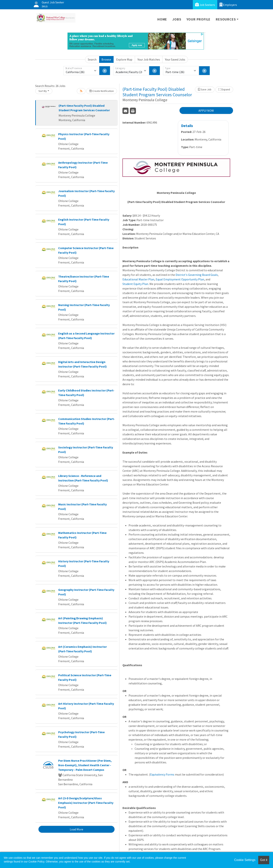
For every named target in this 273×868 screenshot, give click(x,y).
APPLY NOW (206, 110)
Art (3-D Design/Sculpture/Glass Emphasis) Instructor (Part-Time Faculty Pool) (86, 803)
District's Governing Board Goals (197, 275)
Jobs (177, 19)
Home (162, 19)
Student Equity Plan (135, 284)
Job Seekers (205, 5)
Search (92, 59)
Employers (228, 5)
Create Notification (102, 91)
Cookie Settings (245, 860)
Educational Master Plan (138, 279)
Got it (264, 860)
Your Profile (199, 19)
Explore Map (124, 59)
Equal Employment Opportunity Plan (180, 279)
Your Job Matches (149, 59)
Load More (76, 829)
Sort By (43, 91)
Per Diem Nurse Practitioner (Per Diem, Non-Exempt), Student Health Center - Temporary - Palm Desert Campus (85, 765)
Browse (106, 59)
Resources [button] (226, 19)
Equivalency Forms (162, 774)
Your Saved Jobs (175, 59)
